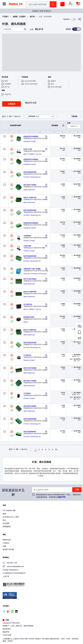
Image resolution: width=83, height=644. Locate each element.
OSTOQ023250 (30, 210)
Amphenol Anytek (30, 141)
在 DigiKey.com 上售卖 (11, 517)
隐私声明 (62, 497)
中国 (6, 620)
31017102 (28, 149)
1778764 (27, 355)
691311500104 (30, 292)
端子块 (32, 17)
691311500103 (30, 198)
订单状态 (6, 543)
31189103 (28, 304)
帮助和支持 (7, 540)
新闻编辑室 (7, 527)
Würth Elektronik (29, 190)
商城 (4, 514)
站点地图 (6, 523)
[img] (16, 5)
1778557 (27, 393)
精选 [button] (34, 116)
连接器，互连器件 (19, 17)
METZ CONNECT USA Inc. (33, 154)
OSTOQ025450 (30, 172)
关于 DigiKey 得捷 (9, 510)
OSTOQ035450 (30, 256)
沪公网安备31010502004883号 (14, 573)
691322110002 (30, 185)
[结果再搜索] (13, 29)
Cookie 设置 (7, 635)
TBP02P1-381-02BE (32, 269)
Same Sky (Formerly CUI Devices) (35, 274)
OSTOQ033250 (30, 343)
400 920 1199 (10, 563)
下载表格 (74, 116)
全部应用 (12, 104)
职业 (4, 520)
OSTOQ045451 (30, 432)
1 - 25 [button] (9, 116)
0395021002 (29, 317)
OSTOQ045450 (30, 419)
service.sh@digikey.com (13, 567)
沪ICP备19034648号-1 (11, 570)
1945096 (27, 236)
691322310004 (30, 406)
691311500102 (30, 330)
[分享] (79, 19)
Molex (26, 322)
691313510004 (30, 368)
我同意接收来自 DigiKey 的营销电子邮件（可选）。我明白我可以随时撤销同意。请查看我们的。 (58, 496)
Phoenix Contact (29, 241)
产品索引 (5, 17)
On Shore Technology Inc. (32, 177)
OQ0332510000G (31, 159)
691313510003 (30, 279)
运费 (4, 546)
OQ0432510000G (31, 223)
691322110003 (30, 381)
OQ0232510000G (31, 136)
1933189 (27, 246)
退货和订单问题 (8, 549)
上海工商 (6, 576)
